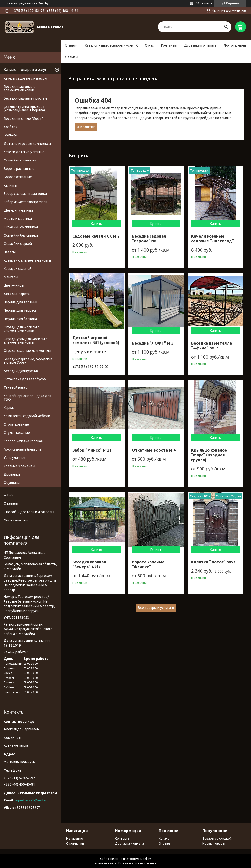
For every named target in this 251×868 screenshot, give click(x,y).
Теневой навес (16, 387)
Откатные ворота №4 (154, 450)
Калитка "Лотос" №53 (213, 562)
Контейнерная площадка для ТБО (27, 398)
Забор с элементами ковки (25, 194)
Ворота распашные (19, 169)
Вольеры (11, 135)
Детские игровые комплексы (27, 144)
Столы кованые (16, 424)
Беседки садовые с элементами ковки (19, 88)
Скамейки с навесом (20, 160)
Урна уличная (14, 458)
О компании (75, 843)
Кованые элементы (19, 466)
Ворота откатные (18, 177)
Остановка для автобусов (25, 379)
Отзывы (72, 57)
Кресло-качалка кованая (23, 441)
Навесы (10, 252)
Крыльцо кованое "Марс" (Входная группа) (209, 455)
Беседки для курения (21, 371)
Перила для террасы (20, 310)
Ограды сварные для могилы (27, 351)
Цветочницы (14, 285)
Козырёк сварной (18, 269)
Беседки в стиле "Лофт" (23, 119)
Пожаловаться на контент (137, 863)
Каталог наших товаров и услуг (110, 45)
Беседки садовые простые (25, 98)
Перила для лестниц (20, 302)
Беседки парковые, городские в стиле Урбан (28, 361)
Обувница (12, 483)
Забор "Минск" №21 (92, 450)
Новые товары (214, 843)
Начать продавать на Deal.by (27, 3)
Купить (97, 224)
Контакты (169, 45)
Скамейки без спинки (21, 235)
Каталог (165, 838)
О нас (149, 45)
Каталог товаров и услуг (25, 70)
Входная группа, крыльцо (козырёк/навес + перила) (24, 108)
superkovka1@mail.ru (31, 800)
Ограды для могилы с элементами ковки (21, 329)
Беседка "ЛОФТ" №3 (153, 343)
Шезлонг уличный (18, 210)
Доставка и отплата (200, 45)
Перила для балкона (20, 319)
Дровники (12, 474)
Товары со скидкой (217, 838)
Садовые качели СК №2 (96, 236)
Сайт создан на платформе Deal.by (125, 859)
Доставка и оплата (129, 843)
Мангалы (11, 277)
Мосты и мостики (18, 219)
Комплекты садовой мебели (27, 416)
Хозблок (11, 127)
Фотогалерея (235, 45)
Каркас (9, 408)
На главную (75, 838)
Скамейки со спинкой (21, 227)
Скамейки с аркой (18, 244)
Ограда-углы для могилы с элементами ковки (25, 341)
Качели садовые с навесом (25, 78)
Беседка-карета (17, 294)
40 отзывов (204, 3)
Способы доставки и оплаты (29, 512)
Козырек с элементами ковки (27, 260)
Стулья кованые (17, 433)
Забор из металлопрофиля (25, 202)
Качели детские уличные (24, 152)
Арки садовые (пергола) (23, 449)
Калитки (88, 127)
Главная (71, 45)
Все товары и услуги (154, 608)
